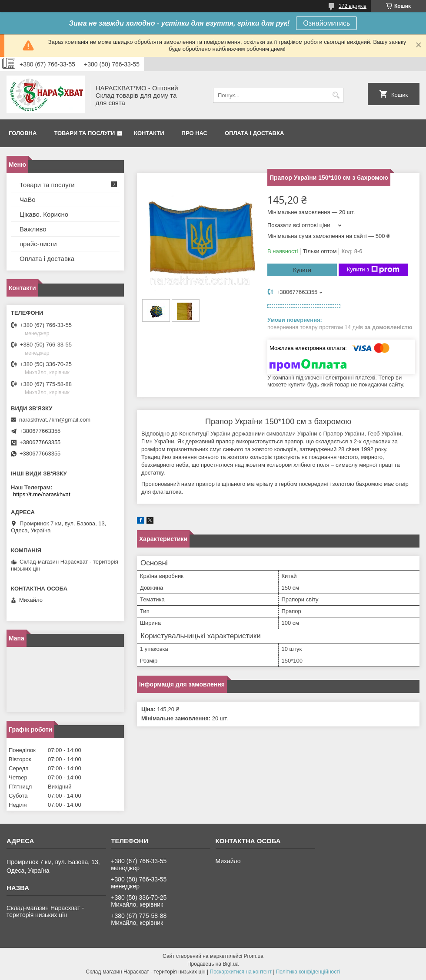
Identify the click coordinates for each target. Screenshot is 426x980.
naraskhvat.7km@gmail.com (55, 420)
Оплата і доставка (254, 133)
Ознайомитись (326, 23)
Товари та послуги (84, 133)
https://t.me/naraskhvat (42, 494)
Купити (302, 270)
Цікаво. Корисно (44, 214)
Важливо (33, 229)
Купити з (373, 270)
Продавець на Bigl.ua (213, 964)
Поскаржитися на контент (241, 972)
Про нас (195, 133)
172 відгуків (353, 6)
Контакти (149, 133)
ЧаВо (28, 200)
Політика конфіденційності (308, 972)
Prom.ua (254, 956)
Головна (23, 133)
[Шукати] (336, 95)
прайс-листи (38, 244)
